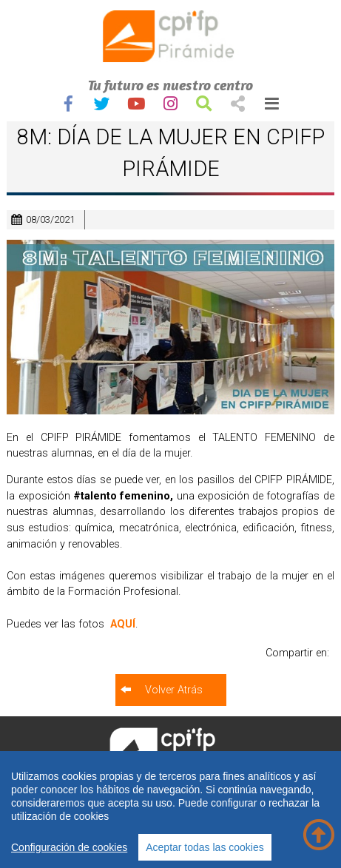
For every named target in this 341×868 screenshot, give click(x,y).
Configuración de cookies (69, 847)
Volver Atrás (174, 690)
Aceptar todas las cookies (205, 847)
